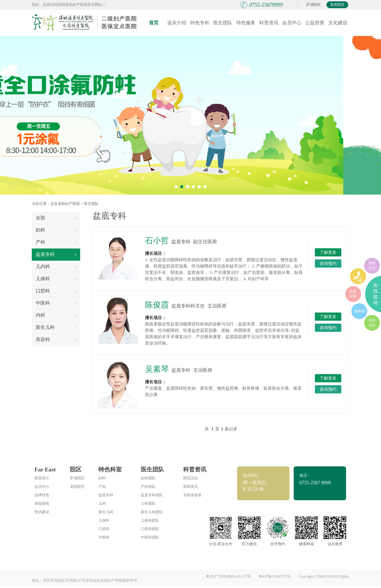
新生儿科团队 (152, 512)
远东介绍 (177, 23)
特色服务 (246, 23)
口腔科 (56, 291)
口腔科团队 (150, 529)
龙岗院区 (337, 5)
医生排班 (353, 294)
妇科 (56, 230)
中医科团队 (150, 537)
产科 (56, 242)
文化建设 (338, 23)
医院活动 (190, 478)
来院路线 (42, 504)
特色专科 (200, 23)
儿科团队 (148, 504)
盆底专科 (56, 254)
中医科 (56, 303)
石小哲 (157, 240)
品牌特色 (42, 495)
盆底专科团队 (152, 495)
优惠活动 (372, 323)
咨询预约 (328, 263)
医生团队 (223, 23)
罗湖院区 (314, 5)
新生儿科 (56, 327)
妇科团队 (148, 478)
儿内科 (56, 267)
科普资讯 (269, 23)
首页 (154, 23)
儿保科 (56, 279)
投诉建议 (42, 512)
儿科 (102, 504)
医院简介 (42, 478)
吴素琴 (157, 369)
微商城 (359, 311)
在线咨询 (375, 294)
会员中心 (292, 23)
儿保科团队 (150, 520)
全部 (56, 218)
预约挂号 (372, 266)
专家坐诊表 (192, 495)
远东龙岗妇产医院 (65, 204)
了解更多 (328, 252)
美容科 (56, 339)
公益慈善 (315, 23)
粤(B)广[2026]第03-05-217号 (228, 576)
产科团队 (148, 487)
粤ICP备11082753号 (275, 576)
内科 (56, 315)
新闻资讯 (190, 487)
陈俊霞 (157, 305)
